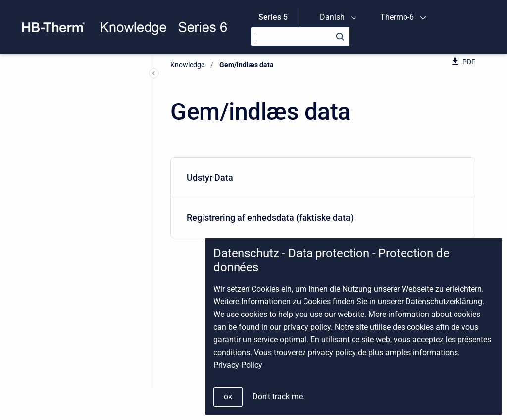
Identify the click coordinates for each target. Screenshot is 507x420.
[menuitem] (323, 178)
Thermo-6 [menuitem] (397, 17)
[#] (228, 397)
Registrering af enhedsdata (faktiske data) (321, 218)
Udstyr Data (321, 178)
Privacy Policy (238, 365)
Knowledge (187, 65)
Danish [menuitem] (332, 17)
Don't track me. (279, 396)
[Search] (300, 36)
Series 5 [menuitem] (273, 17)
